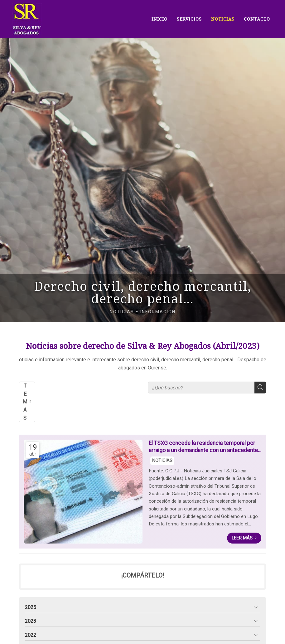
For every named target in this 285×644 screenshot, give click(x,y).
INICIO (159, 19)
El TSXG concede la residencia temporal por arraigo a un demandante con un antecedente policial (203, 447)
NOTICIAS (223, 19)
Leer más (242, 538)
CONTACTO (257, 19)
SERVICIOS (189, 19)
